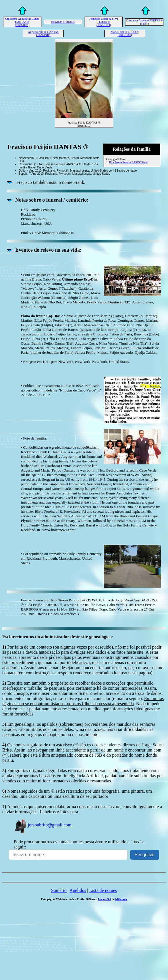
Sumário (59, 890)
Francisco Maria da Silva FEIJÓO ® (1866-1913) (104, 22)
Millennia (121, 899)
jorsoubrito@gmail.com (43, 825)
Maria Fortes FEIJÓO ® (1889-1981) (125, 33)
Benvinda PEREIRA (63, 22)
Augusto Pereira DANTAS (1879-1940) (43, 33)
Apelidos (78, 890)
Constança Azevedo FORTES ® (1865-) (144, 22)
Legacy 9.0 (105, 899)
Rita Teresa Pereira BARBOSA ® (128, 162)
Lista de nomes (103, 890)
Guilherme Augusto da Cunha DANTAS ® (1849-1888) (22, 22)
